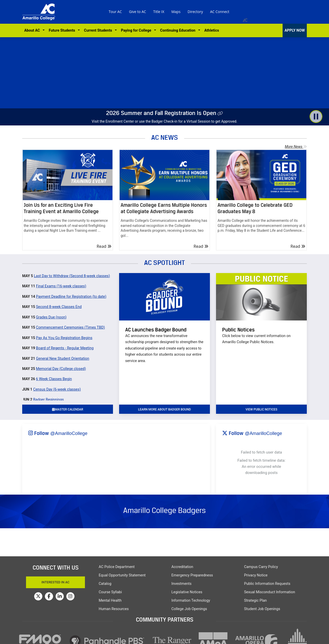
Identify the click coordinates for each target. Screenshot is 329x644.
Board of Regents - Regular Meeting (65, 348)
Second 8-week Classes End (59, 307)
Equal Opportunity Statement (122, 575)
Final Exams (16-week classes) (61, 286)
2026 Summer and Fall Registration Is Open (161, 113)
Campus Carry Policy (261, 567)
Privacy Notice (256, 575)
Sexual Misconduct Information (270, 592)
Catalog (105, 584)
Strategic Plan (255, 601)
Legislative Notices (187, 592)
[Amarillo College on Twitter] (38, 596)
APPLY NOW (295, 30)
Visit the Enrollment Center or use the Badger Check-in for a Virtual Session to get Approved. (165, 121)
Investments (181, 584)
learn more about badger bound (165, 409)
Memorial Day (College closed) (61, 369)
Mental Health (110, 601)
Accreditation (182, 567)
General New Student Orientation (63, 359)
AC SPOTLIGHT (164, 262)
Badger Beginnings (48, 400)
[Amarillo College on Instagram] (70, 596)
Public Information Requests (267, 584)
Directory (195, 12)
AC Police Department (117, 567)
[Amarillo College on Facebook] (49, 596)
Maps (176, 12)
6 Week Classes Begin (54, 379)
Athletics (212, 30)
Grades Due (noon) (51, 317)
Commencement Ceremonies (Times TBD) (70, 327)
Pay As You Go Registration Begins (64, 338)
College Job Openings (189, 609)
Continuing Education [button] (179, 30)
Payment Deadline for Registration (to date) (71, 297)
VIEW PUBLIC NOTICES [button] (261, 409)
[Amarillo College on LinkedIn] (60, 596)
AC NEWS (165, 137)
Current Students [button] (99, 30)
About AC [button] (33, 30)
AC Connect (220, 12)
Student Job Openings (262, 609)
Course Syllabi (110, 592)
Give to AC (138, 12)
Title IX (159, 12)
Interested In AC (56, 582)
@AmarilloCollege (69, 433)
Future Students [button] (63, 30)
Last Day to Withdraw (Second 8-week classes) (72, 276)
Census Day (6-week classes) (57, 389)
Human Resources (114, 609)
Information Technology (191, 601)
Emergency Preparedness (192, 575)
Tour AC (115, 12)
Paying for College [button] (137, 30)
